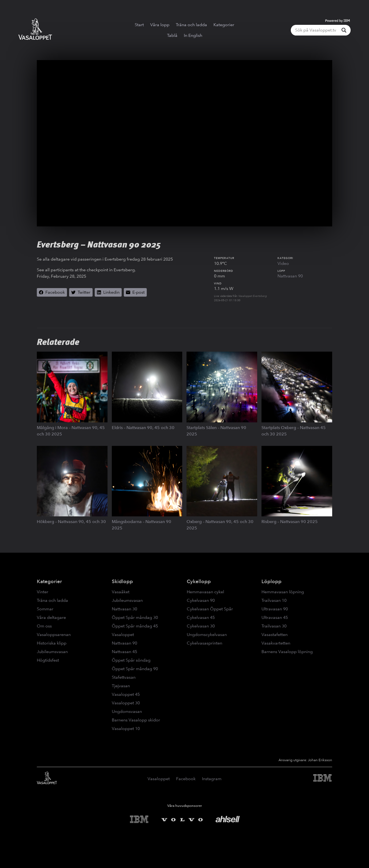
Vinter (43, 592)
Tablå (172, 35)
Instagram (212, 779)
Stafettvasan (124, 677)
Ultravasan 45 (275, 617)
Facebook (186, 779)
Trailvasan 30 (274, 626)
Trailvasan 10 (274, 600)
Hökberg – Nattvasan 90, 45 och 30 (71, 522)
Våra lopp (160, 25)
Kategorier (224, 25)
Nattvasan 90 (290, 276)
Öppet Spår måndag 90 (135, 669)
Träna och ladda (191, 25)
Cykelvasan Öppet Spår (210, 609)
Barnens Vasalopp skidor (136, 720)
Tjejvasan (121, 686)
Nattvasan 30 (124, 609)
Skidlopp (122, 581)
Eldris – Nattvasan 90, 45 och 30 (143, 428)
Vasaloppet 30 (126, 703)
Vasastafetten (275, 635)
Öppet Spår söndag (131, 660)
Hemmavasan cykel (205, 592)
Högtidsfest (48, 660)
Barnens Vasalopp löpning (287, 652)
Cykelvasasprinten (205, 643)
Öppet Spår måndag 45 (135, 626)
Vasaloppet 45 (126, 694)
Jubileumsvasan (52, 652)
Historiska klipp (52, 643)
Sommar (45, 609)
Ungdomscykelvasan (207, 635)
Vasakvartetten (276, 643)
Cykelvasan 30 (201, 626)
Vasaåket (121, 592)
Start (139, 25)
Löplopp (271, 581)
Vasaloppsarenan (54, 635)
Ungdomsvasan (127, 711)
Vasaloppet (123, 635)
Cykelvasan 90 (201, 600)
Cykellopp (199, 581)
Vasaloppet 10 (126, 728)
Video (283, 263)
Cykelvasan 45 (201, 617)
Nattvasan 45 (124, 652)
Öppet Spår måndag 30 (135, 617)
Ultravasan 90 (275, 609)
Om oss (44, 626)
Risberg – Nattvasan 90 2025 (290, 522)
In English (193, 35)
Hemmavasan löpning (283, 592)
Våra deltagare (51, 617)
